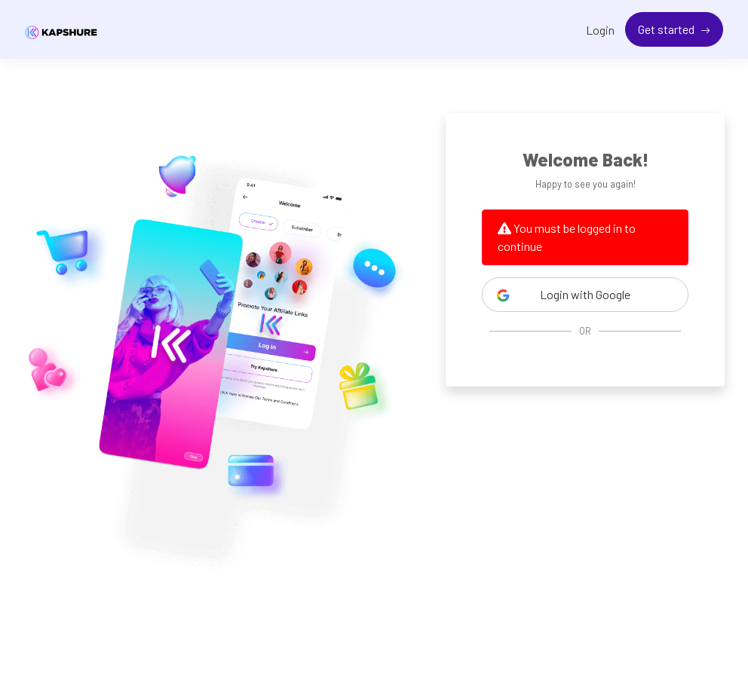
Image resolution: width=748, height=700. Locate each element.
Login (600, 30)
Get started (667, 29)
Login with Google (563, 295)
